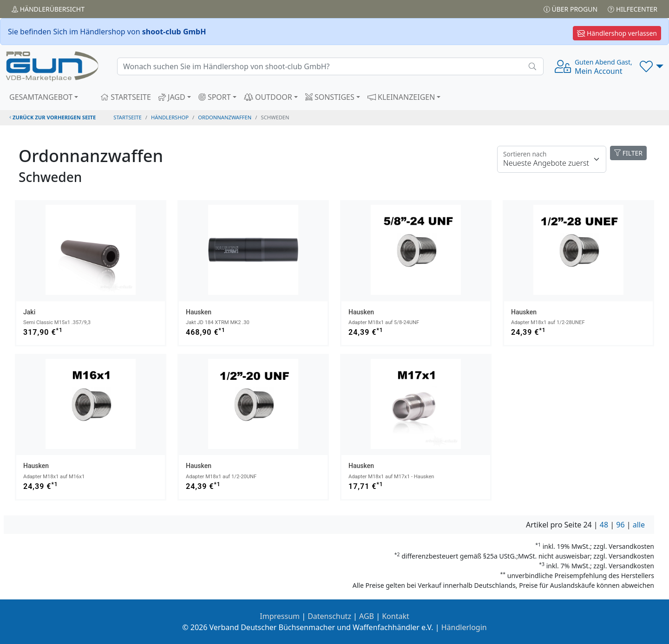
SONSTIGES (330, 97)
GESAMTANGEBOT (41, 97)
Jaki (29, 312)
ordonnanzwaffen (225, 117)
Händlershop (170, 117)
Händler (48, 9)
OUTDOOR (268, 97)
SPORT (215, 97)
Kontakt (396, 616)
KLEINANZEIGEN (401, 97)
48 (604, 525)
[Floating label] (552, 159)
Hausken (199, 312)
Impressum (280, 616)
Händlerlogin (464, 627)
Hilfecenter (633, 9)
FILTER (628, 153)
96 (620, 525)
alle (639, 525)
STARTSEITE (126, 97)
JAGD (172, 97)
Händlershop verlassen (617, 33)
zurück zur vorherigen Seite (52, 117)
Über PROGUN (571, 9)
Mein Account (603, 67)
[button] (652, 66)
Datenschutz (329, 616)
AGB (367, 616)
